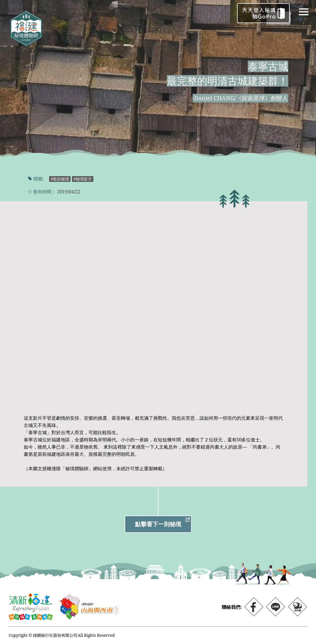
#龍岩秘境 (60, 179)
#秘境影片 (83, 179)
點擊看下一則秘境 (158, 524)
